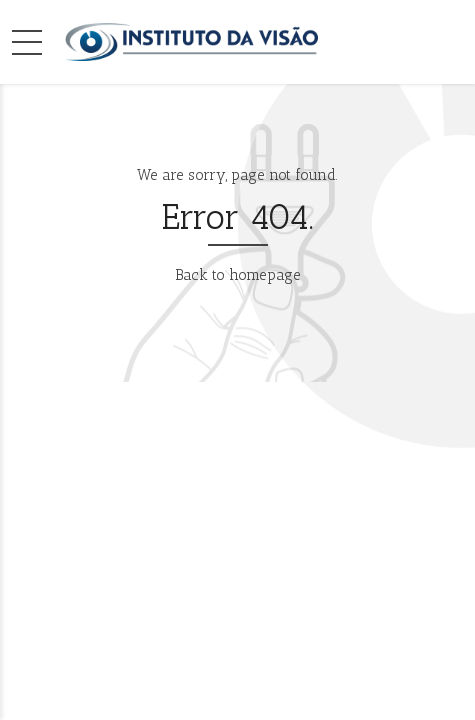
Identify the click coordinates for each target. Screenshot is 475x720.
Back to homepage (238, 275)
